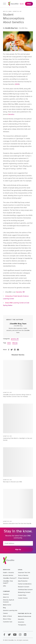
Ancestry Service (8, 575)
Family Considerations (25, 584)
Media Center (7, 605)
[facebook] (9, 350)
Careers (5, 613)
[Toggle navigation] (5, 4)
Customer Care (8, 622)
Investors (6, 594)
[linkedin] (15, 350)
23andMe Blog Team (11, 28)
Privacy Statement (23, 578)
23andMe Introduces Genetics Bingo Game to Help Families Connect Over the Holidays (17, 396)
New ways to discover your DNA (13, 482)
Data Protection (23, 581)
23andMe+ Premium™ (10, 578)
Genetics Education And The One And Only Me (17, 523)
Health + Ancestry (8, 573)
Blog (4, 608)
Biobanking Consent (24, 592)
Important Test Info (24, 573)
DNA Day (15, 343)
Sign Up (18, 549)
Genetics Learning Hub (10, 610)
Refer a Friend (7, 616)
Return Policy (7, 619)
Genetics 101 (20, 292)
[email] (18, 350)
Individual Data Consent (25, 590)
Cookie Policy (22, 595)
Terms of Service (23, 575)
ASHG (17, 84)
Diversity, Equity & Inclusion (9, 601)
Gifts (5, 586)
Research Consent (24, 587)
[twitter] (12, 350)
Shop (29, 4)
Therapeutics (22, 625)
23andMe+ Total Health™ (8, 582)
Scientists (21, 622)
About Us (6, 597)
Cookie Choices (23, 598)
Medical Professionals (25, 616)
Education (21, 619)
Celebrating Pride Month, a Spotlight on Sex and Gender (18, 439)
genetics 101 (15, 339)
